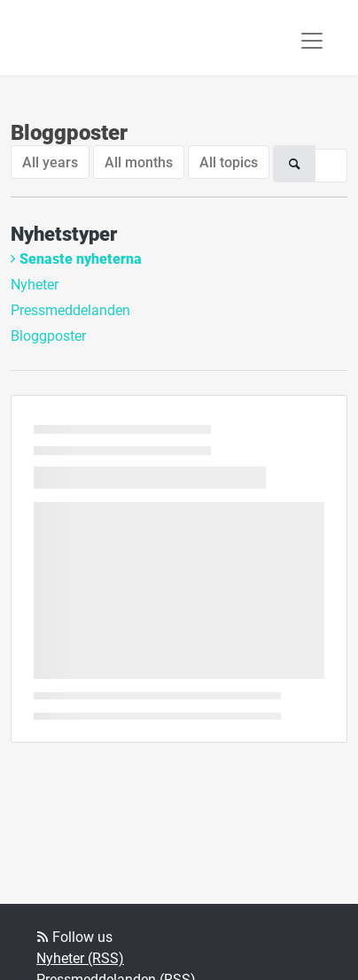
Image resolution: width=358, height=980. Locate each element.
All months (139, 162)
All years (50, 162)
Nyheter (35, 284)
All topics (229, 162)
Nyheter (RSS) (80, 957)
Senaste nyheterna (81, 258)
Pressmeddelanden (70, 309)
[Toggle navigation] (312, 41)
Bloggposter (48, 335)
